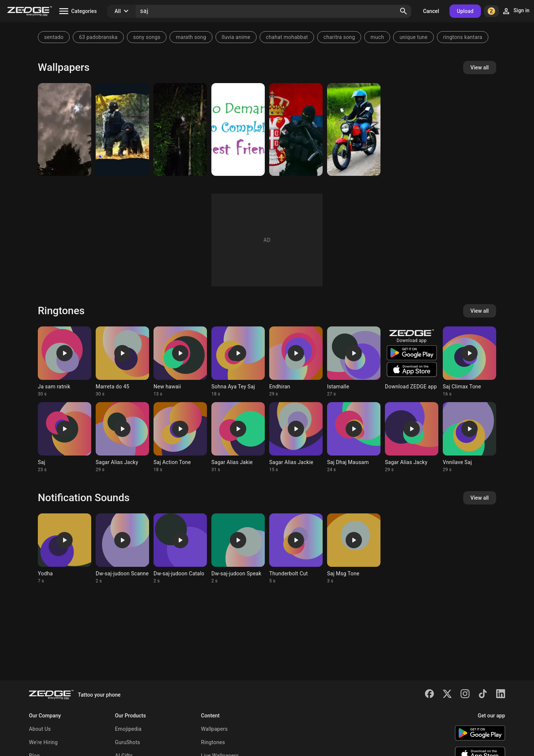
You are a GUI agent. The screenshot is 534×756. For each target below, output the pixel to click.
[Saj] (296, 129)
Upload (465, 11)
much (377, 37)
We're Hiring (43, 742)
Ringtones (213, 742)
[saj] (122, 129)
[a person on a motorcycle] (354, 129)
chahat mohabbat (287, 37)
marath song (191, 37)
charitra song (339, 37)
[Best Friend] (238, 129)
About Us (40, 729)
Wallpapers (214, 729)
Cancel (431, 11)
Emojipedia (128, 729)
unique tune (413, 37)
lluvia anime (236, 37)
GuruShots (128, 742)
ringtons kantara (463, 37)
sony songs (147, 37)
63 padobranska (98, 37)
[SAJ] (65, 129)
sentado (54, 37)
